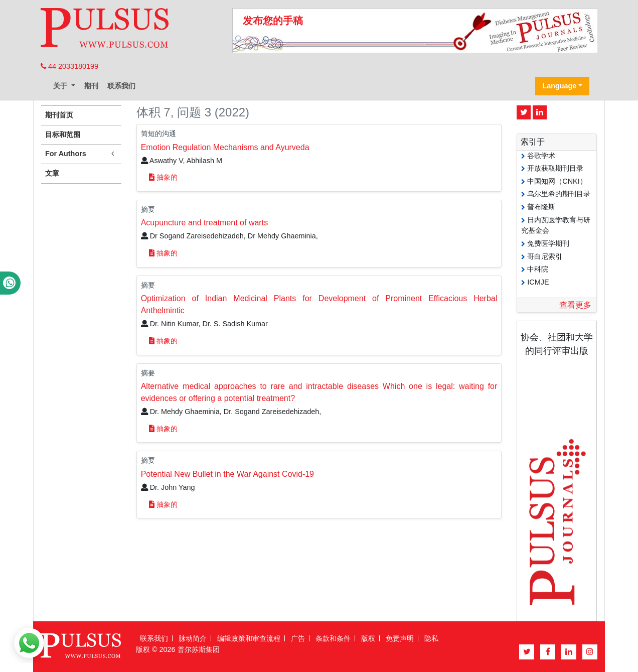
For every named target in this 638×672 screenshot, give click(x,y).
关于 (61, 86)
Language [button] (559, 86)
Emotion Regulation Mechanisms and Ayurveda (225, 147)
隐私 (431, 638)
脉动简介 (193, 638)
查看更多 (575, 305)
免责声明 (400, 638)
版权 (368, 638)
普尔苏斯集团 (199, 649)
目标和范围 (63, 135)
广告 (298, 638)
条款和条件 (333, 638)
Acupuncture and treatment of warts (204, 223)
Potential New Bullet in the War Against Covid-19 (227, 474)
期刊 (91, 86)
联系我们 (121, 86)
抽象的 (163, 177)
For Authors (81, 154)
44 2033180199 (69, 66)
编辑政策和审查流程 (249, 638)
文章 (52, 173)
